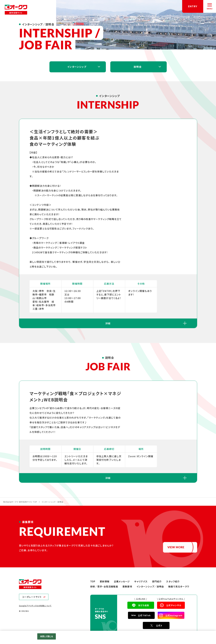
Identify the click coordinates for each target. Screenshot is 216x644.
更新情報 (105, 581)
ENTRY (193, 6)
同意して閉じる (47, 636)
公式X (159, 625)
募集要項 (127, 586)
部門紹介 (157, 581)
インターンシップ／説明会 (150, 586)
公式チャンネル (174, 605)
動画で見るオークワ (179, 586)
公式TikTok (144, 615)
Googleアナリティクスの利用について (35, 606)
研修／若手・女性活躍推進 (104, 586)
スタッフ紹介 (173, 581)
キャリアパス (141, 581)
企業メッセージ (122, 581)
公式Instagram (174, 615)
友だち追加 (144, 605)
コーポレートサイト (32, 597)
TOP (93, 581)
